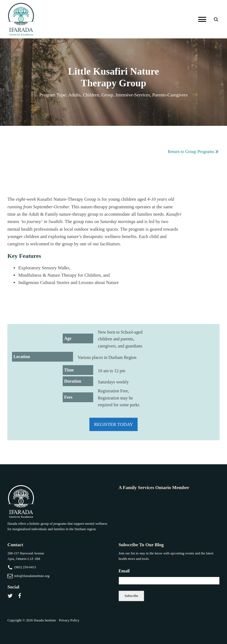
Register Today (113, 424)
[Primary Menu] (202, 19)
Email (124, 571)
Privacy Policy (69, 620)
